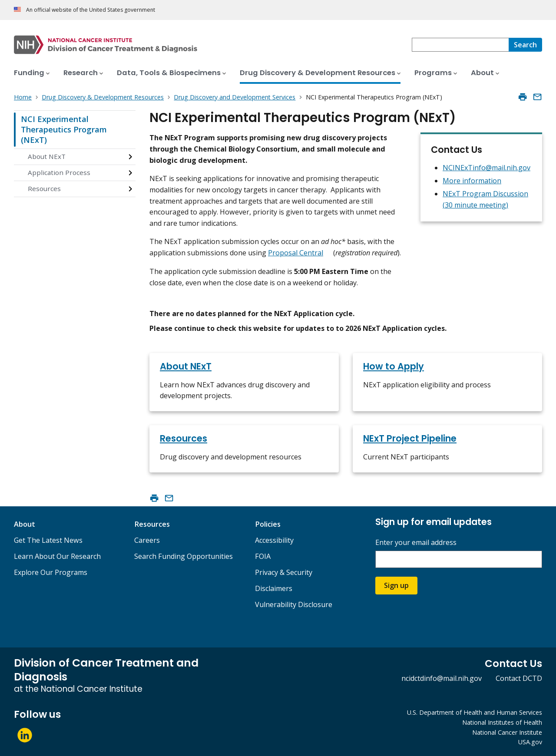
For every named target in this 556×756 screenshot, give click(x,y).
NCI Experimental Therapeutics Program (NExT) (64, 129)
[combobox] (460, 45)
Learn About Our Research (57, 556)
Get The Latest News (48, 540)
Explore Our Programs (51, 572)
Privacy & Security (284, 572)
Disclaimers (274, 588)
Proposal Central (296, 253)
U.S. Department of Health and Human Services (475, 712)
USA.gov (530, 742)
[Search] (525, 45)
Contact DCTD (519, 678)
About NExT (47, 156)
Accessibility (274, 540)
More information (472, 181)
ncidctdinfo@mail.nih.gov (442, 678)
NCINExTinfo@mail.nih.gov (486, 168)
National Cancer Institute (507, 732)
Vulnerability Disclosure (294, 604)
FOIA (263, 556)
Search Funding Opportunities (184, 556)
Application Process (59, 172)
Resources (44, 188)
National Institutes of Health (502, 722)
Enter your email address (416, 543)
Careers (147, 540)
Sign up (396, 585)
